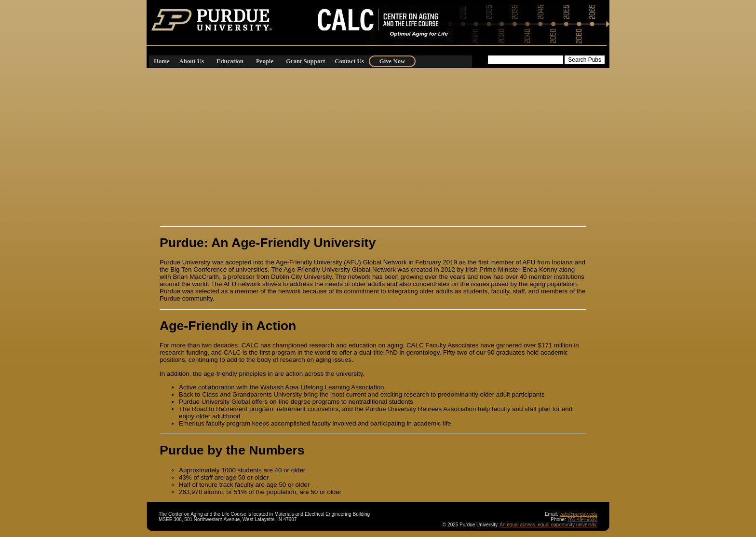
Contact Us (349, 61)
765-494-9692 (582, 519)
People (265, 61)
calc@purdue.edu (578, 514)
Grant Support (305, 61)
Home (162, 61)
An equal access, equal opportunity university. (548, 525)
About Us (192, 61)
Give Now (392, 61)
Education (230, 61)
